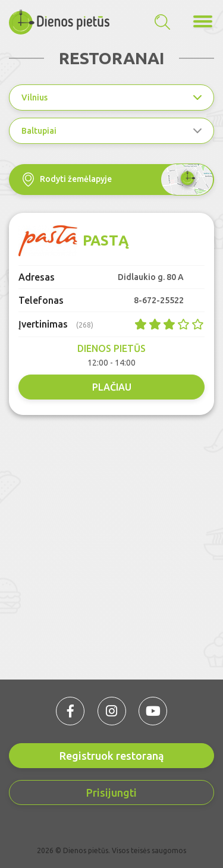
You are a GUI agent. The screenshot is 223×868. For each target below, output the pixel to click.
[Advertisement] (111, 544)
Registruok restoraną (112, 756)
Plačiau (112, 387)
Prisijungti (111, 792)
